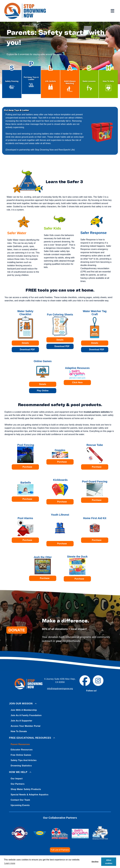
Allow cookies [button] (109, 862)
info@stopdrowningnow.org (60, 689)
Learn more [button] (10, 863)
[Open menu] (112, 11)
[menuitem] (60, 717)
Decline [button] (95, 862)
